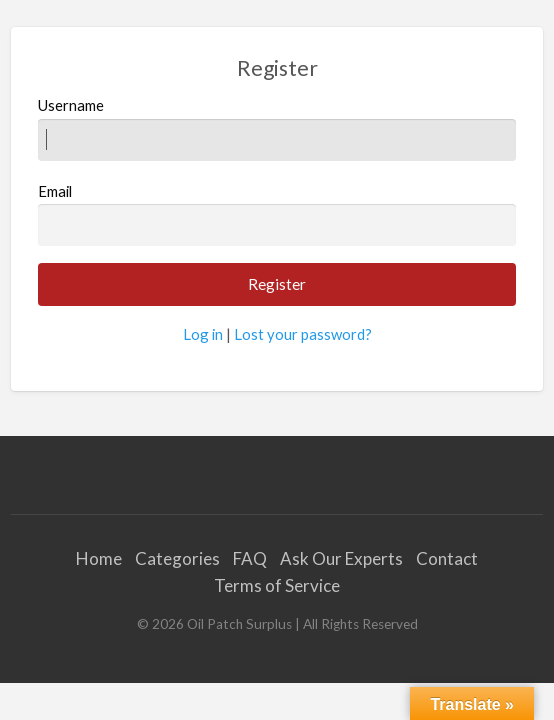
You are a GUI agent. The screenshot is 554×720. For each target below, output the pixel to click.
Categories (177, 558)
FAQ (250, 558)
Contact (447, 558)
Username (277, 128)
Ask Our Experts (341, 558)
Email (277, 214)
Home (99, 558)
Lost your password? (303, 334)
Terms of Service (277, 585)
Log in (203, 334)
